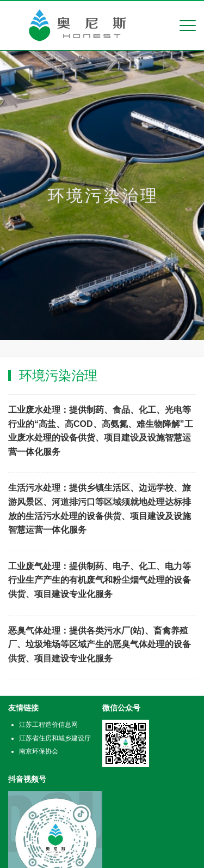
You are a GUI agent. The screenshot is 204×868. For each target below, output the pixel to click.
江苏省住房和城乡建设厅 (55, 738)
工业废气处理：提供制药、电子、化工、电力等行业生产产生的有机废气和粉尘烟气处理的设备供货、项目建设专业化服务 (100, 580)
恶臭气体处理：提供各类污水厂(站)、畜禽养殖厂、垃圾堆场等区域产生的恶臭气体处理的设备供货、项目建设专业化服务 (100, 644)
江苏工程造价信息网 (48, 725)
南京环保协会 (39, 751)
